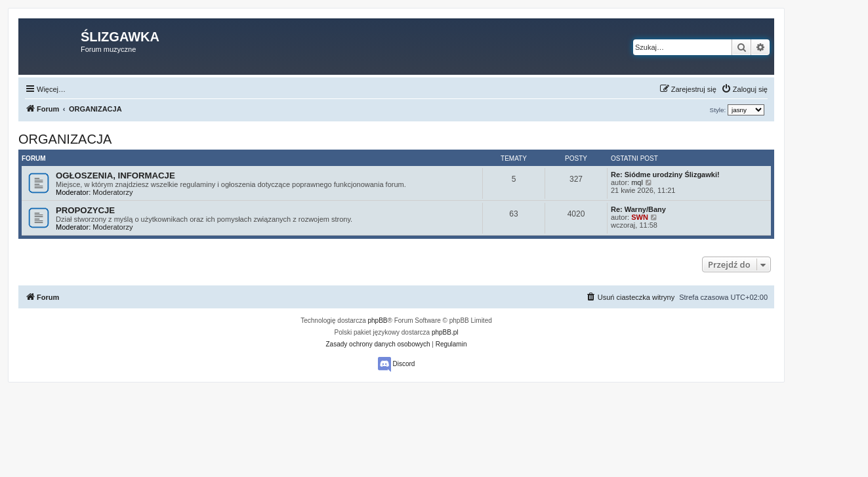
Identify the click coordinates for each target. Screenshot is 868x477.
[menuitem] (744, 89)
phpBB (378, 321)
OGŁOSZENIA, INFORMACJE (115, 176)
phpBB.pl (445, 332)
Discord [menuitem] (397, 364)
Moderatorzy (113, 192)
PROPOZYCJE (85, 210)
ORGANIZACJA (65, 139)
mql (637, 182)
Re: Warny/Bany (638, 209)
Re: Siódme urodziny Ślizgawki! (665, 175)
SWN (640, 217)
